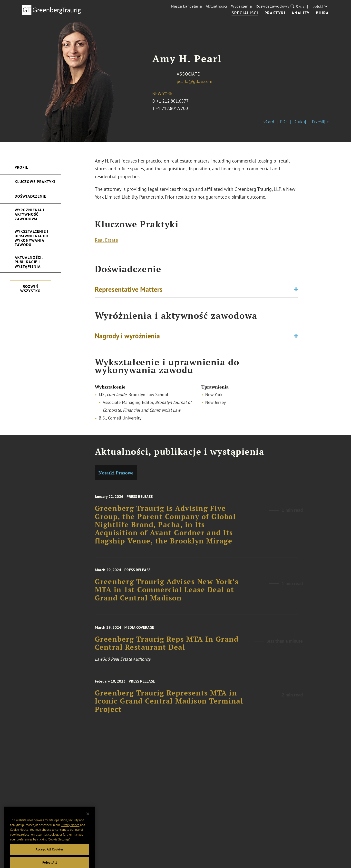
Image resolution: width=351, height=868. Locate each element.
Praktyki (275, 13)
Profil (21, 167)
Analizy (301, 13)
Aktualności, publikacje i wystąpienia (29, 262)
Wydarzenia (241, 6)
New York (163, 94)
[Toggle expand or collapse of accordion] (296, 291)
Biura (322, 13)
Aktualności (216, 6)
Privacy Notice (70, 832)
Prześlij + (320, 122)
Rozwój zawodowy (273, 6)
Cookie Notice (19, 836)
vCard (269, 122)
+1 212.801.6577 (173, 101)
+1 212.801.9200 (172, 108)
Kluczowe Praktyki (35, 182)
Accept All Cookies (50, 856)
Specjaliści (245, 13)
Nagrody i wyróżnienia (127, 337)
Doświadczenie (30, 196)
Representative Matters (129, 291)
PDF (284, 122)
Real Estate (106, 241)
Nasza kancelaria (186, 6)
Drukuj (300, 122)
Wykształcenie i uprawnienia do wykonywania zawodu (32, 238)
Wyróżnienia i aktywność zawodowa (29, 214)
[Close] (88, 821)
